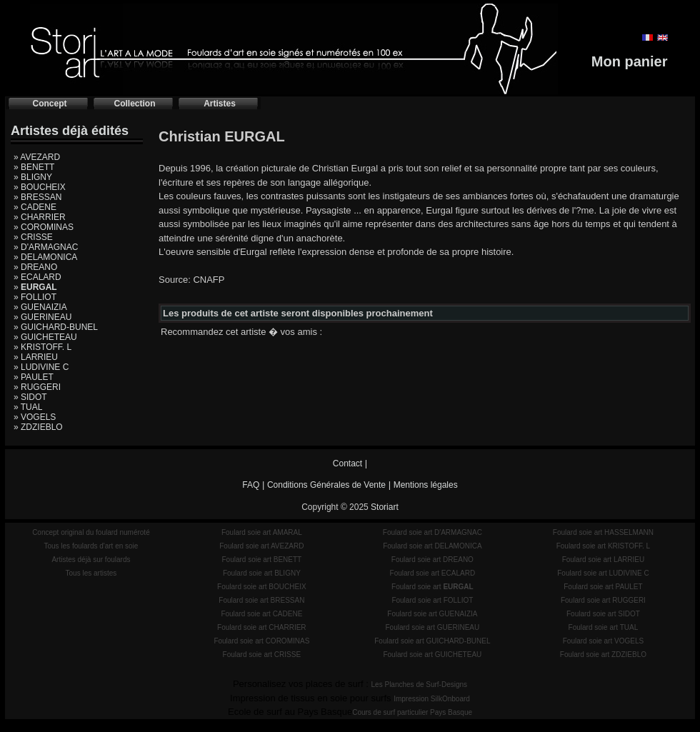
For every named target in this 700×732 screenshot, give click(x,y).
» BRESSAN (37, 197)
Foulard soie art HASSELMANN (603, 532)
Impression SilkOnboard (432, 699)
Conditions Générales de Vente (326, 485)
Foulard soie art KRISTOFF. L (604, 546)
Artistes (220, 104)
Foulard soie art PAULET (603, 587)
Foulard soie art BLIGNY (262, 573)
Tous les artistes (91, 573)
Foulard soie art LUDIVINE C (603, 573)
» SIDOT (30, 397)
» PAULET (34, 377)
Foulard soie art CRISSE (262, 655)
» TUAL (28, 407)
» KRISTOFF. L (42, 347)
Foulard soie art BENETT (261, 560)
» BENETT (34, 167)
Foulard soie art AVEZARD (261, 546)
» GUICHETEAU (45, 337)
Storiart (385, 507)
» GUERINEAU (42, 317)
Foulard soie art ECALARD (433, 573)
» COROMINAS (44, 227)
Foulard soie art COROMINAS (261, 641)
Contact (347, 463)
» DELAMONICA (45, 257)
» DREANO (35, 267)
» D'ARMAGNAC (46, 247)
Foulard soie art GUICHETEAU (432, 655)
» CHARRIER (40, 217)
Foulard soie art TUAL (604, 627)
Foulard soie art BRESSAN (261, 600)
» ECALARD (37, 277)
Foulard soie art (432, 587)
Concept (50, 104)
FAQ (251, 485)
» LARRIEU (36, 357)
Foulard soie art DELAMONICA (432, 546)
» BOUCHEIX (40, 187)
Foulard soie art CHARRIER (261, 627)
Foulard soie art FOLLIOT (432, 600)
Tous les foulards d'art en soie (91, 546)
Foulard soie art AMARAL (262, 532)
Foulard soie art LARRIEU (604, 560)
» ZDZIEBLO (38, 427)
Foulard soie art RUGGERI (603, 600)
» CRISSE (33, 237)
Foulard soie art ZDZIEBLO (603, 655)
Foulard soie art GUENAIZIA (432, 614)
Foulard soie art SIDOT (603, 614)
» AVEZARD (37, 157)
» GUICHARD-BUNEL (56, 327)
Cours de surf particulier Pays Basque (412, 712)
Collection (134, 104)
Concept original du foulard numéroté (91, 532)
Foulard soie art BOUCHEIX (262, 587)
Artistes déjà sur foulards (91, 560)
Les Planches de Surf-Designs (420, 685)
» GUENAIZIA (40, 307)
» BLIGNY (33, 177)
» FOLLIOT (35, 297)
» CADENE (35, 207)
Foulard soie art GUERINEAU (433, 627)
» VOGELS (35, 417)
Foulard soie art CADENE (261, 614)
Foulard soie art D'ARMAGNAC (432, 532)
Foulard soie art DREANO (432, 560)
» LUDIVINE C (41, 367)
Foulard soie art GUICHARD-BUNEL (432, 641)
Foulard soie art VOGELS (603, 641)
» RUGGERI (37, 387)
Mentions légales (426, 485)
